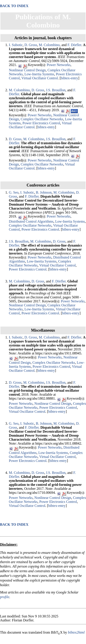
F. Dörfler (74, 45)
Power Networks (59, 65)
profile (5, 597)
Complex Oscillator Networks (42, 119)
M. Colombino (49, 45)
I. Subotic (16, 45)
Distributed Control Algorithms (31, 221)
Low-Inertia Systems (39, 74)
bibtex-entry (69, 78)
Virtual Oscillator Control (40, 78)
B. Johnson (44, 192)
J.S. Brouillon (56, 90)
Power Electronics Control (41, 123)
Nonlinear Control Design (27, 70)
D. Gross (31, 45)
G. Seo (14, 192)
